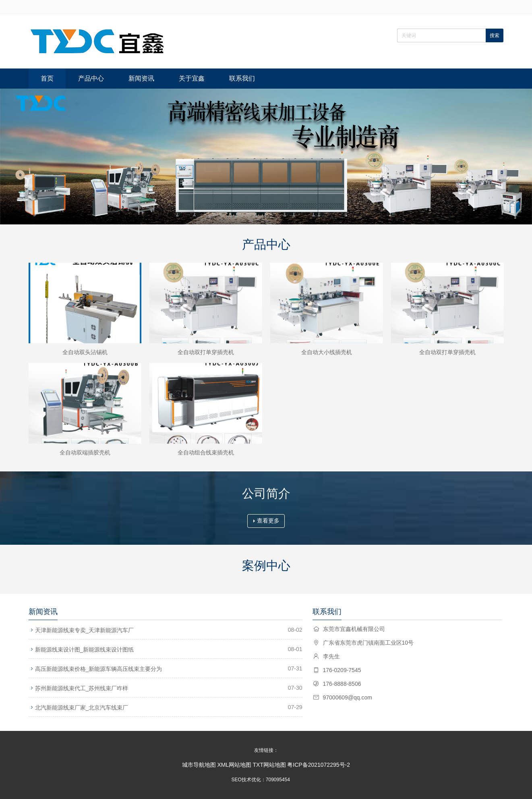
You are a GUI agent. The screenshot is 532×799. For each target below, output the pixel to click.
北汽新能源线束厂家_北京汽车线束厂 (82, 708)
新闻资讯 (141, 78)
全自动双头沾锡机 (85, 352)
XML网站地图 (234, 765)
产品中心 (91, 78)
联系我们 (242, 78)
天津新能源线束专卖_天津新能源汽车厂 (85, 630)
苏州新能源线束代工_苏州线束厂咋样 (82, 688)
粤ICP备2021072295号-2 (319, 765)
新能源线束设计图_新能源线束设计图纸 (85, 650)
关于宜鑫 (192, 78)
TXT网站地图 (269, 765)
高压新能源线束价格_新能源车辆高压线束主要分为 (99, 669)
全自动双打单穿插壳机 (206, 352)
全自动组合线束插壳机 (206, 452)
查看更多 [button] (266, 521)
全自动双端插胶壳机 (85, 452)
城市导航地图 (199, 765)
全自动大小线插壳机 (327, 352)
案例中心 (266, 566)
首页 (47, 78)
